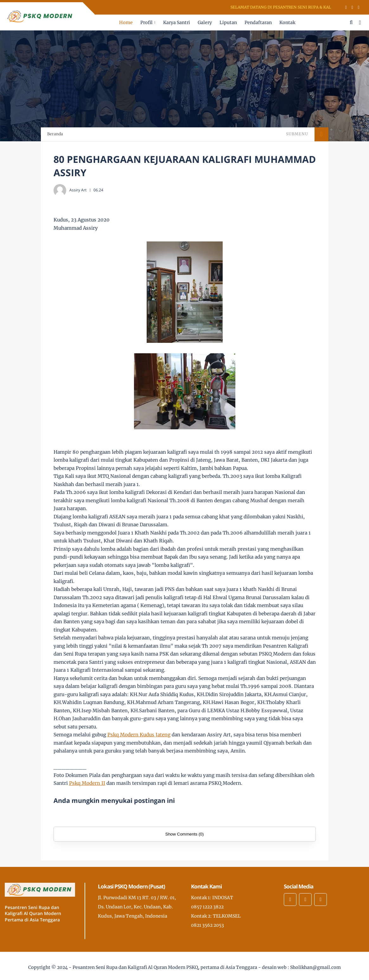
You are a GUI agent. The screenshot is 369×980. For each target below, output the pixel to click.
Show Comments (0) (185, 834)
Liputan (228, 22)
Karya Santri (177, 22)
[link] (139, 735)
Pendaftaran (258, 22)
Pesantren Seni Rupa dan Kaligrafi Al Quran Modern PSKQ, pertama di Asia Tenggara (165, 967)
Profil (146, 22)
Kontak (287, 22)
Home (126, 22)
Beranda (55, 134)
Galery (205, 22)
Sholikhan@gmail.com (315, 967)
